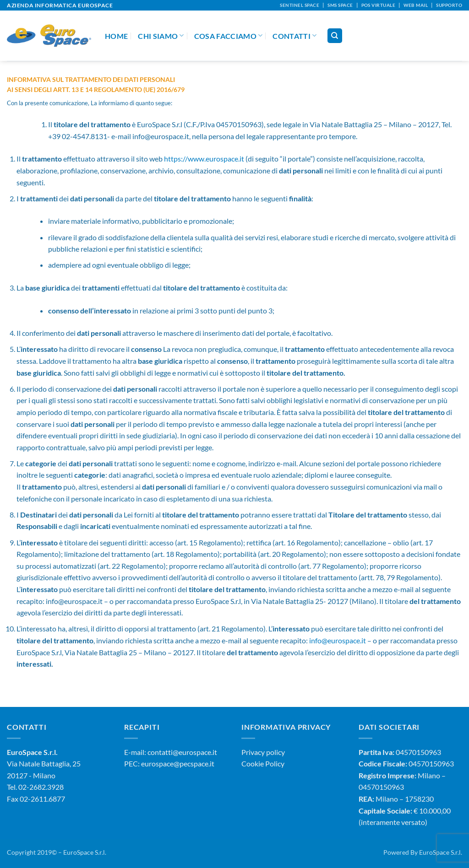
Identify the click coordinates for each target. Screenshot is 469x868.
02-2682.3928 (41, 787)
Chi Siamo (161, 35)
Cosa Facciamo (229, 35)
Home (116, 36)
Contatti (294, 35)
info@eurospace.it (338, 640)
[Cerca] (335, 36)
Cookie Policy (263, 763)
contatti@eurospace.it (182, 752)
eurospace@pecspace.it (178, 763)
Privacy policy (263, 752)
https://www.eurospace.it (204, 159)
